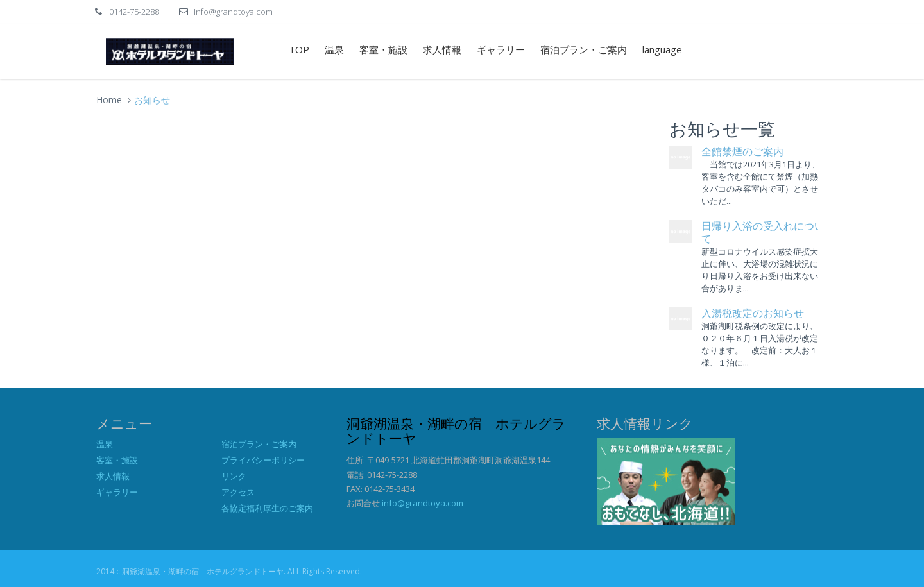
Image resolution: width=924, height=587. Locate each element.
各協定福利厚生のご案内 (267, 508)
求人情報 (442, 49)
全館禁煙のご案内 (742, 152)
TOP (299, 49)
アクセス (238, 492)
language (662, 49)
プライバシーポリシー (263, 460)
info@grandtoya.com (423, 503)
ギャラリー (501, 49)
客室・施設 (383, 49)
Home (109, 100)
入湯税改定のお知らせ (753, 313)
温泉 (334, 49)
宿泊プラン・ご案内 (584, 49)
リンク (234, 476)
